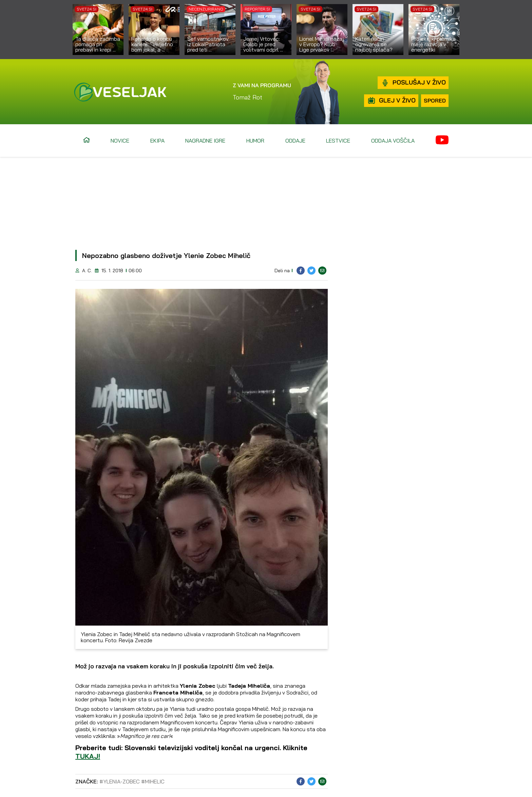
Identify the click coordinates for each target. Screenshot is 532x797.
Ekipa (157, 141)
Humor (255, 141)
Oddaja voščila (393, 141)
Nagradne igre (205, 141)
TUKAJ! (88, 756)
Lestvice (338, 141)
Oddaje (295, 141)
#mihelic (153, 781)
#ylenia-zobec (120, 781)
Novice (120, 141)
